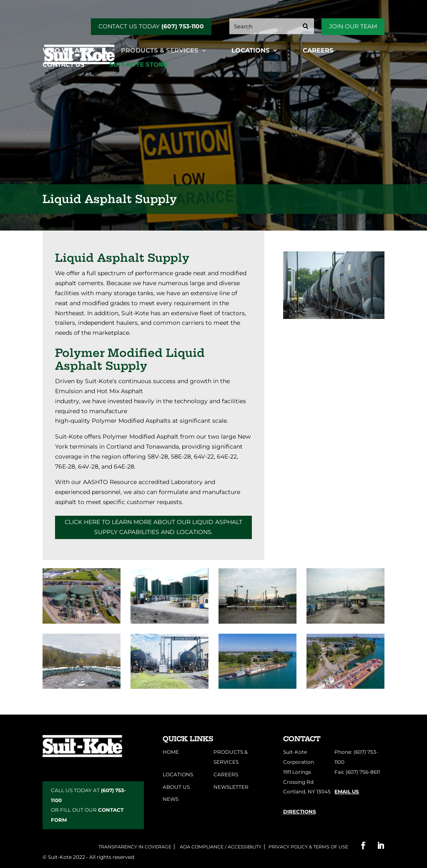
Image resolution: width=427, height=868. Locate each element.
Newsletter (231, 787)
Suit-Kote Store (138, 65)
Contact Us (64, 65)
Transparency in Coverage (135, 847)
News (171, 799)
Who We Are (65, 51)
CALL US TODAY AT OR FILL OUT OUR (88, 805)
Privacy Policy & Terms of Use (308, 847)
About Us (176, 787)
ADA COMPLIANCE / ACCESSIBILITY (220, 847)
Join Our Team (353, 26)
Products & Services (160, 51)
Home (171, 752)
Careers (318, 51)
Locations (251, 51)
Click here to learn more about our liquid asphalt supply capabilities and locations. (153, 527)
